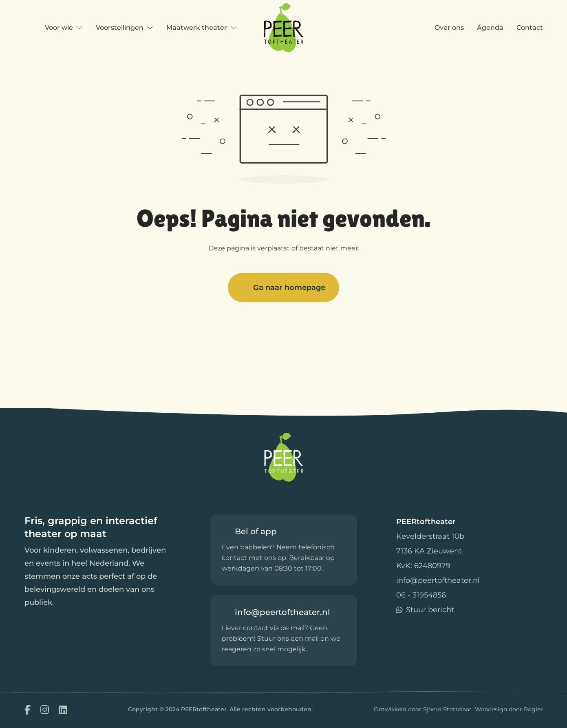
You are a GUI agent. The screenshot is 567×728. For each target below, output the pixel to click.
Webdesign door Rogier (509, 709)
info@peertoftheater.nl (438, 580)
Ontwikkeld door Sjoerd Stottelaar (423, 709)
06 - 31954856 (421, 595)
